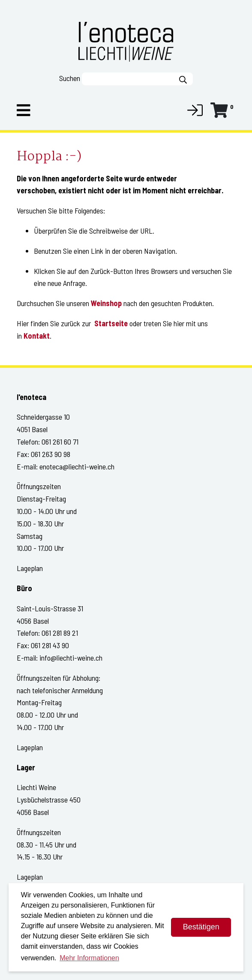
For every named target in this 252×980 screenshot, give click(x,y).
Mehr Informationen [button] (89, 958)
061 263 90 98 (51, 454)
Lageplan (30, 568)
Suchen (70, 78)
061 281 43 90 (50, 645)
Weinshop (106, 303)
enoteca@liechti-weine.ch (77, 466)
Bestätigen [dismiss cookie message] (201, 927)
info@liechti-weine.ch (71, 658)
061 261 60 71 (60, 442)
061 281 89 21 (60, 633)
